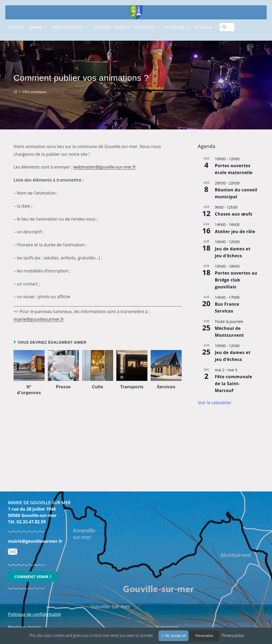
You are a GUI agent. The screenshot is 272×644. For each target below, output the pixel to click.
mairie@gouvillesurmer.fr (39, 319)
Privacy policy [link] (233, 635)
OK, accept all (174, 636)
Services (166, 387)
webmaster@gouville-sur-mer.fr (105, 167)
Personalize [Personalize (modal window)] (204, 636)
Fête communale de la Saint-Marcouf (233, 384)
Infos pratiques (34, 92)
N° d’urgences (29, 390)
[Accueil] (15, 92)
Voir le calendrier (215, 403)
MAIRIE (39, 27)
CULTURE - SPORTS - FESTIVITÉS (127, 27)
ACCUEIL (16, 27)
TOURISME (177, 27)
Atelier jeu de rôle (235, 231)
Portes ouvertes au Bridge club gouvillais (236, 280)
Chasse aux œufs (234, 214)
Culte (98, 387)
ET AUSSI (206, 27)
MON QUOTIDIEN (71, 27)
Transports (132, 387)
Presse (63, 387)
